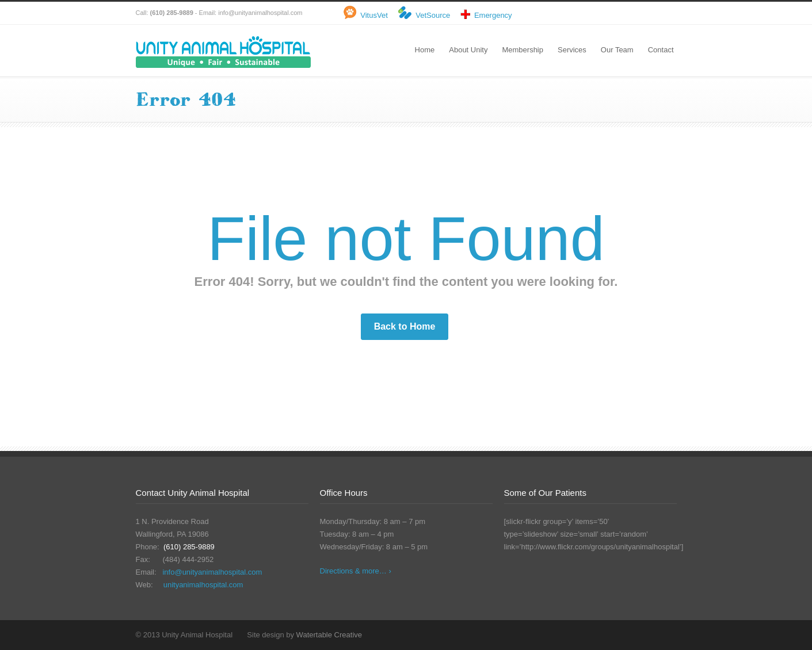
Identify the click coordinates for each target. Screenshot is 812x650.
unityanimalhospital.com (203, 585)
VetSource (433, 15)
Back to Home (405, 326)
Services (572, 50)
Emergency (493, 15)
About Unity (468, 50)
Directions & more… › (356, 571)
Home (425, 50)
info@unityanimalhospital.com (260, 13)
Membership (523, 50)
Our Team (617, 50)
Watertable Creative (329, 635)
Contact (661, 50)
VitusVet (374, 15)
